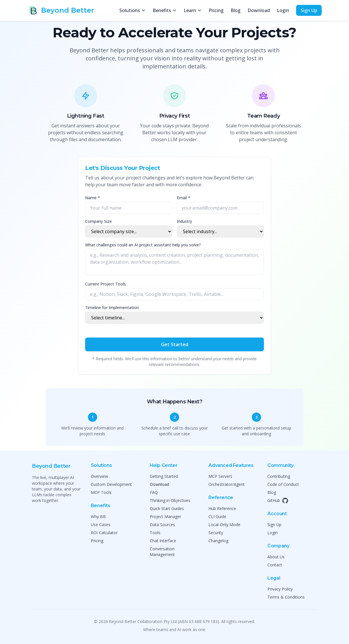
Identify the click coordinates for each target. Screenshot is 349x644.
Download (259, 10)
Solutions (133, 10)
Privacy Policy (280, 589)
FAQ (154, 492)
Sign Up (309, 10)
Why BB (98, 516)
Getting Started (164, 476)
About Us (276, 557)
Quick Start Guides (167, 508)
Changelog (218, 541)
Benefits (165, 10)
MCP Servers (220, 476)
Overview (99, 476)
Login (283, 10)
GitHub (278, 501)
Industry (184, 221)
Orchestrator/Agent (227, 484)
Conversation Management (162, 552)
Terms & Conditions (286, 597)
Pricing (216, 10)
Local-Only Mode (224, 525)
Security (216, 533)
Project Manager (165, 516)
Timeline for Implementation (112, 307)
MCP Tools (101, 492)
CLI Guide (217, 516)
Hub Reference (222, 508)
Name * (93, 198)
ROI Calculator (104, 533)
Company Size (98, 221)
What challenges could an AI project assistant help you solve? (143, 245)
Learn (193, 10)
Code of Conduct (283, 484)
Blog (236, 10)
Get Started (175, 344)
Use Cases (101, 525)
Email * (184, 198)
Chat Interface (163, 541)
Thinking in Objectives (170, 500)
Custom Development (111, 484)
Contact (275, 565)
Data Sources (162, 525)
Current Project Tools (106, 284)
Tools (155, 533)
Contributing (279, 476)
